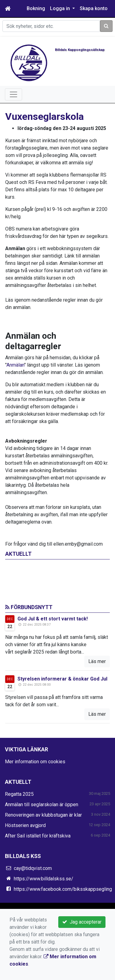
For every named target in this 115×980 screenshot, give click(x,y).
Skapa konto (94, 8)
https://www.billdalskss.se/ (44, 879)
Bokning (36, 8)
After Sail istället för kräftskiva (38, 836)
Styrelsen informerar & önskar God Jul (62, 679)
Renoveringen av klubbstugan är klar (43, 815)
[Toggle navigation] (13, 94)
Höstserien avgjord (25, 825)
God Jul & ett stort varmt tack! (53, 619)
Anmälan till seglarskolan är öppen (42, 805)
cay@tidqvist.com (33, 868)
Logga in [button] (61, 8)
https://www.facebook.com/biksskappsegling (63, 889)
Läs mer (97, 661)
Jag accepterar (82, 922)
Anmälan (15, 365)
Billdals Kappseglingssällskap (80, 50)
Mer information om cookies (35, 762)
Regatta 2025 (19, 794)
